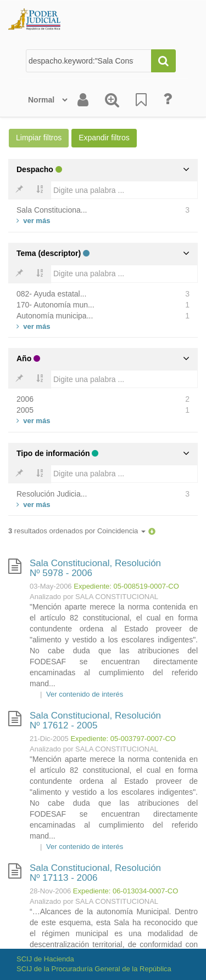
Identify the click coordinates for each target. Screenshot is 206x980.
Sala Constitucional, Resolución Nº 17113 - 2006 (95, 873)
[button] (152, 531)
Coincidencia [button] (121, 531)
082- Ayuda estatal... (51, 294)
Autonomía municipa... (55, 316)
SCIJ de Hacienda (45, 959)
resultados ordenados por (77, 531)
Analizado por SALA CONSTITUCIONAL (94, 597)
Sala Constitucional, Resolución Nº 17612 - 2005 (95, 721)
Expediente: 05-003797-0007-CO (123, 739)
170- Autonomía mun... (55, 305)
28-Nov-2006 (50, 891)
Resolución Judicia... (52, 494)
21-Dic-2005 (49, 739)
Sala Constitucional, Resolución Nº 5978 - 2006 (95, 568)
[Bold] (19, 190)
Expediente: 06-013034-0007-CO (126, 891)
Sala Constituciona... (52, 210)
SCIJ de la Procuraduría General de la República (94, 969)
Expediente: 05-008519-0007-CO (126, 586)
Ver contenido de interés (85, 694)
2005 (25, 410)
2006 (25, 399)
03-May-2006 (51, 586)
